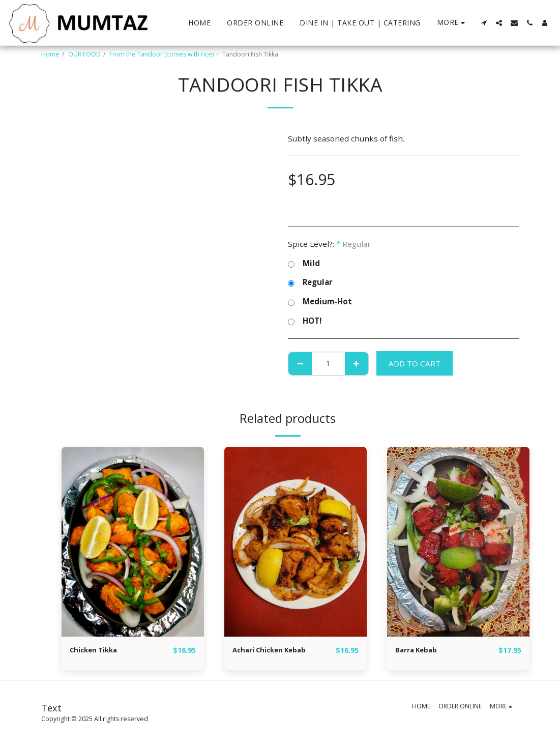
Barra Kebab (419, 650)
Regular (310, 282)
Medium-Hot (320, 302)
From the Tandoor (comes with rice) (161, 54)
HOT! (305, 321)
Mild (304, 264)
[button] (484, 23)
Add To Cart (415, 363)
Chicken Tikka (97, 650)
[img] (133, 542)
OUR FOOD (84, 54)
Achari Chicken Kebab (275, 650)
